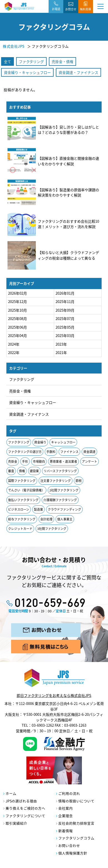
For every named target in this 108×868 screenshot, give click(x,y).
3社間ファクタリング (52, 529)
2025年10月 (17, 310)
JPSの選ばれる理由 (21, 801)
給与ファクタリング (22, 519)
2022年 (14, 352)
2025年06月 (17, 327)
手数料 (51, 452)
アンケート (90, 461)
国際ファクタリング (22, 481)
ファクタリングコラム (76, 838)
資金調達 (89, 452)
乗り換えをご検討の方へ (25, 808)
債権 (22, 471)
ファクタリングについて (25, 816)
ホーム (11, 793)
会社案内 (66, 808)
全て (7, 61)
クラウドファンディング (64, 509)
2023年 (61, 344)
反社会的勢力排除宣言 (76, 823)
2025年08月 (17, 318)
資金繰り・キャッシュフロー (27, 72)
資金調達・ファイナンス (78, 72)
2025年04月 (17, 335)
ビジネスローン (19, 509)
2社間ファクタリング (64, 490)
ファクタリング (31, 61)
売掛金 (13, 461)
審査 (11, 471)
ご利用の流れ (69, 793)
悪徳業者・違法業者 (63, 461)
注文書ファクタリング (56, 481)
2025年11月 (65, 301)
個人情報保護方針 (73, 853)
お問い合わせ (69, 846)
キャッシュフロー (63, 442)
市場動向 (39, 461)
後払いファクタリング (23, 500)
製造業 (38, 509)
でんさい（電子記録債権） (26, 490)
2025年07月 (65, 318)
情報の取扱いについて (76, 801)
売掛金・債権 (62, 61)
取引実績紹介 (16, 823)
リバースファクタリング (60, 471)
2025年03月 (65, 335)
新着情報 (66, 831)
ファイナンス (69, 452)
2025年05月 (65, 327)
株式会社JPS (14, 46)
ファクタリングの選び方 (25, 452)
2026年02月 (17, 293)
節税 (79, 481)
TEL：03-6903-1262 (38, 725)
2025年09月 (65, 310)
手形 (25, 461)
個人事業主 (65, 519)
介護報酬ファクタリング (60, 500)
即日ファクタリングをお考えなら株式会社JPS (54, 695)
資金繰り (40, 442)
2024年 (14, 344)
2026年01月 (65, 293)
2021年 (61, 352)
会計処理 (46, 519)
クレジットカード (20, 529)
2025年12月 (17, 301)
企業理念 (66, 816)
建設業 (34, 471)
